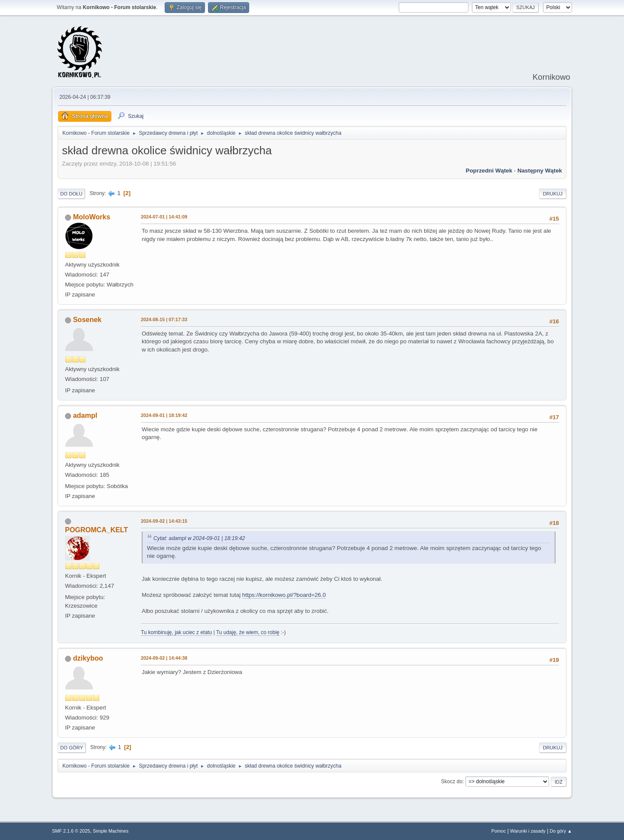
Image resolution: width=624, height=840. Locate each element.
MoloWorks (91, 217)
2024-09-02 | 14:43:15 (164, 521)
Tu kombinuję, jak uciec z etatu (176, 632)
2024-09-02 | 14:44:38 (164, 658)
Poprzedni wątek (489, 171)
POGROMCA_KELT (96, 530)
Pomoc (499, 831)
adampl (85, 415)
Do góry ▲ (561, 831)
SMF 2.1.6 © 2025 (71, 831)
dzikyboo (88, 658)
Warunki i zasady (528, 831)
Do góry (72, 748)
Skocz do (452, 781)
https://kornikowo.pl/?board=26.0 (284, 595)
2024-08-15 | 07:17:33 (164, 319)
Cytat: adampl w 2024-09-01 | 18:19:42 (199, 538)
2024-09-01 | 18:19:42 (164, 415)
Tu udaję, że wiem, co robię (248, 632)
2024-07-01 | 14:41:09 (164, 217)
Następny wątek (540, 171)
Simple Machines (110, 831)
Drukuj (553, 194)
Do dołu (71, 194)
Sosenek (87, 320)
